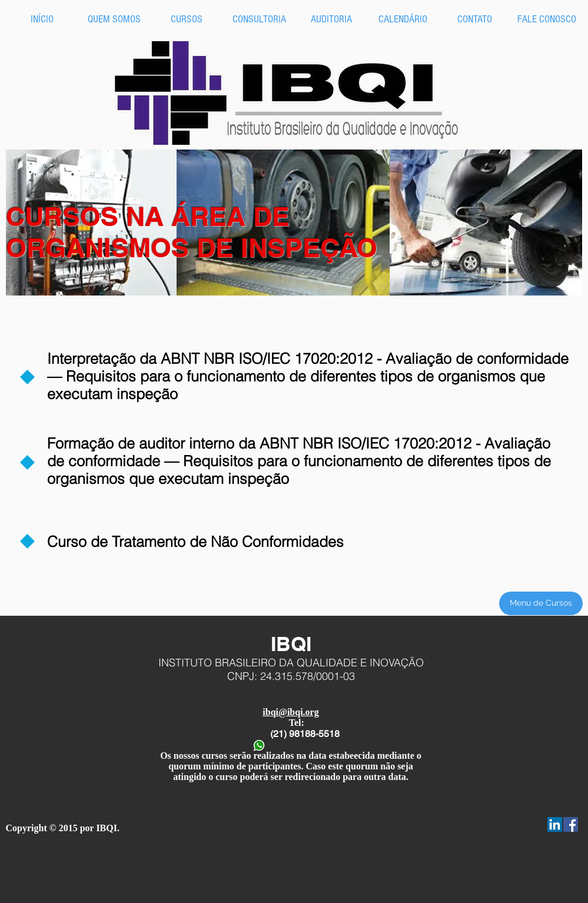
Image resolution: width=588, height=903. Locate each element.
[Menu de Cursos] (541, 603)
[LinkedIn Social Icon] (555, 824)
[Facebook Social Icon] (571, 824)
